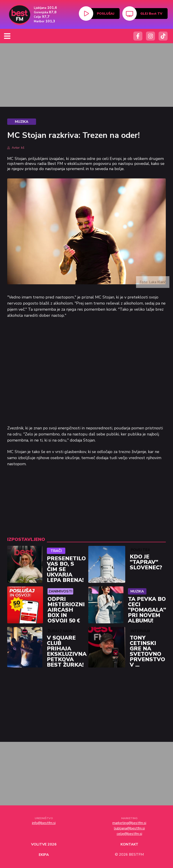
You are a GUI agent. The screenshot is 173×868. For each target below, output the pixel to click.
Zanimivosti (60, 591)
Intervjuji (140, 631)
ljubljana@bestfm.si (129, 828)
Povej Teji (140, 550)
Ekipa (44, 855)
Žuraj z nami (60, 631)
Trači (56, 551)
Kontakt (129, 844)
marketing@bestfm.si (129, 823)
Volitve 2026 (44, 844)
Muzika (137, 591)
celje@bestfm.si (129, 834)
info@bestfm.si (44, 823)
